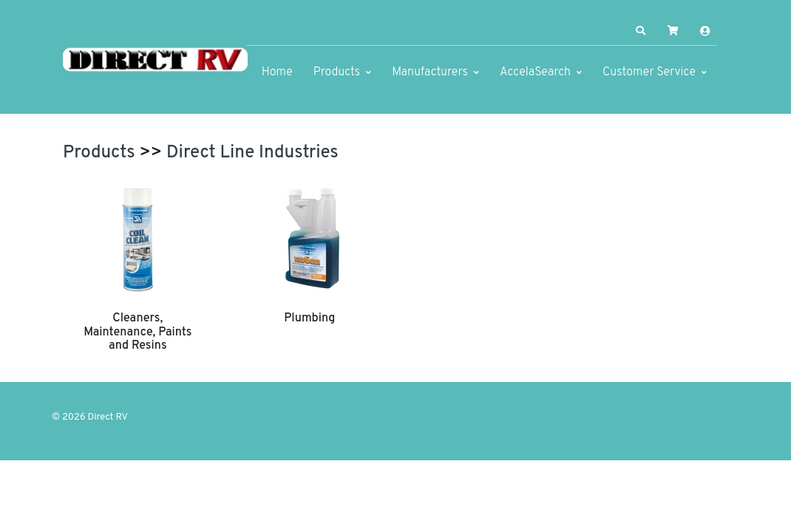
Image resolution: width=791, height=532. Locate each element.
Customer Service (649, 72)
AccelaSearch (535, 72)
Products (337, 72)
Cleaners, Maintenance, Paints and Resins (138, 332)
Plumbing (309, 318)
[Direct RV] (155, 61)
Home (277, 72)
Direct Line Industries (252, 153)
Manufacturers (430, 72)
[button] (641, 31)
